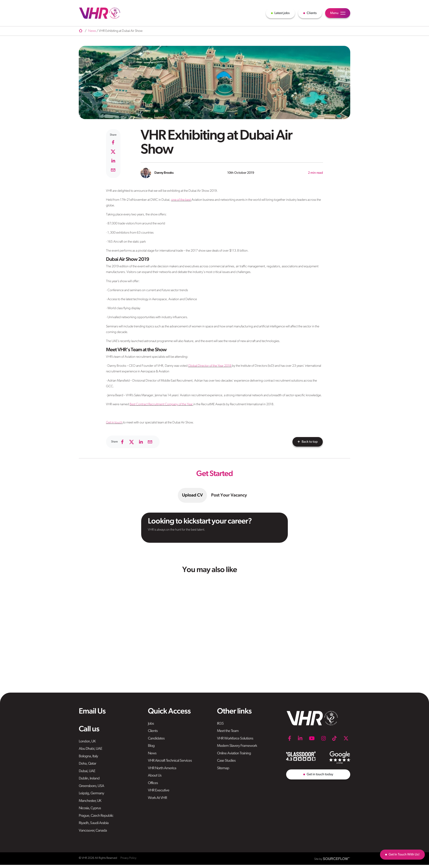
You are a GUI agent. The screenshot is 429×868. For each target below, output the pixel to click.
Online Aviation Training (234, 753)
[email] (113, 170)
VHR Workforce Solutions (235, 739)
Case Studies (226, 761)
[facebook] (113, 142)
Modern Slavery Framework (237, 746)
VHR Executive (159, 790)
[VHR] (100, 13)
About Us (155, 776)
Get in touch (114, 423)
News (152, 753)
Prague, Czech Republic (96, 816)
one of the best (181, 200)
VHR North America (162, 768)
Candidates (156, 739)
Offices (153, 783)
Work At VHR (157, 798)
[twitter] (113, 152)
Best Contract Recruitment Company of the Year (161, 404)
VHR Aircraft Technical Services (170, 761)
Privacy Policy (128, 858)
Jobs (151, 724)
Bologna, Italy (88, 756)
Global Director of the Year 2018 (210, 366)
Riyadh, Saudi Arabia (94, 823)
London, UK (87, 741)
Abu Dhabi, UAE (90, 749)
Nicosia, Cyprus (90, 808)
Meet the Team (228, 731)
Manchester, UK (90, 801)
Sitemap (223, 768)
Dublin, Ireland (89, 779)
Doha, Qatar (87, 764)
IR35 (220, 724)
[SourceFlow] (337, 859)
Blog (151, 746)
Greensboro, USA (91, 786)
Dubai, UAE (87, 771)
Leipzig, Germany (91, 793)
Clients (153, 731)
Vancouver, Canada (93, 831)
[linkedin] (113, 161)
